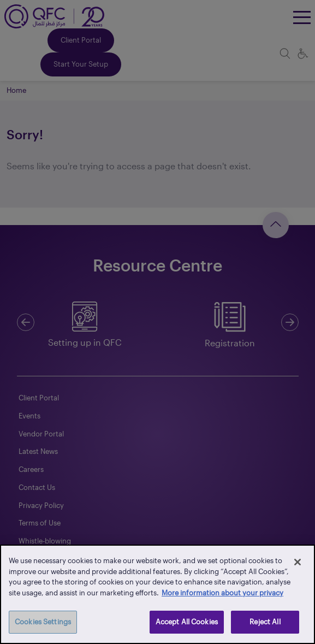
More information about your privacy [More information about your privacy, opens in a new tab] (222, 593)
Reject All (265, 622)
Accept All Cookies (187, 622)
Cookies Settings (43, 622)
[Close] (298, 562)
